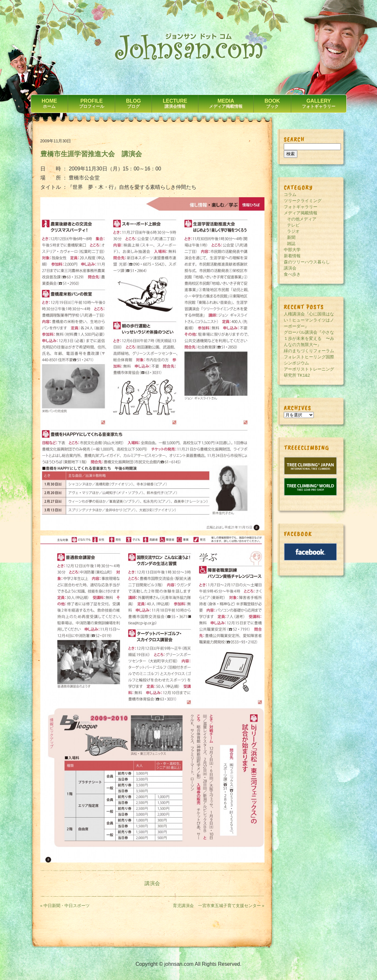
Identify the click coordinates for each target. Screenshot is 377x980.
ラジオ (293, 231)
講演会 (152, 883)
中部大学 (292, 250)
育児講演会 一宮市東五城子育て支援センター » (219, 906)
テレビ (293, 225)
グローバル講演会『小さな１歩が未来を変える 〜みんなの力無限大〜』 (309, 338)
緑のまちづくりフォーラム (309, 351)
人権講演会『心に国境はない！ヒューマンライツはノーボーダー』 (309, 320)
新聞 (291, 237)
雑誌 (291, 244)
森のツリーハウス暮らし (307, 262)
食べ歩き (292, 274)
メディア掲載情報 (301, 213)
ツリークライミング (303, 201)
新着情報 (292, 256)
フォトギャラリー (301, 207)
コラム (290, 194)
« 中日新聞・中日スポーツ (65, 906)
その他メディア (302, 219)
